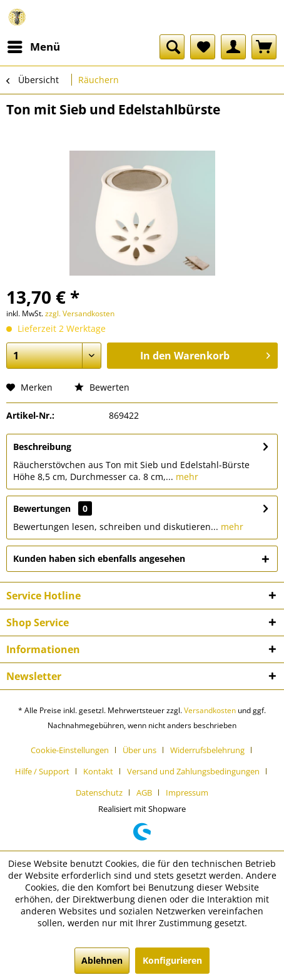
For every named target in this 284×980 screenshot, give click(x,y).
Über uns (139, 750)
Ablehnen (102, 960)
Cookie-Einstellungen (70, 750)
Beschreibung (42, 447)
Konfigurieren (172, 960)
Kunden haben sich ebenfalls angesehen (99, 558)
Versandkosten (210, 710)
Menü (34, 45)
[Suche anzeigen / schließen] (172, 47)
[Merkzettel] (203, 47)
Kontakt (98, 771)
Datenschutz (99, 792)
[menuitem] (33, 47)
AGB (144, 792)
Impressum (187, 792)
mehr (186, 477)
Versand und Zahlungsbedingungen (193, 771)
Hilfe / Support (42, 771)
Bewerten (102, 387)
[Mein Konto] (233, 47)
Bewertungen (42, 508)
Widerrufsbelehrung (207, 750)
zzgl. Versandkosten (80, 313)
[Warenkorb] (264, 47)
